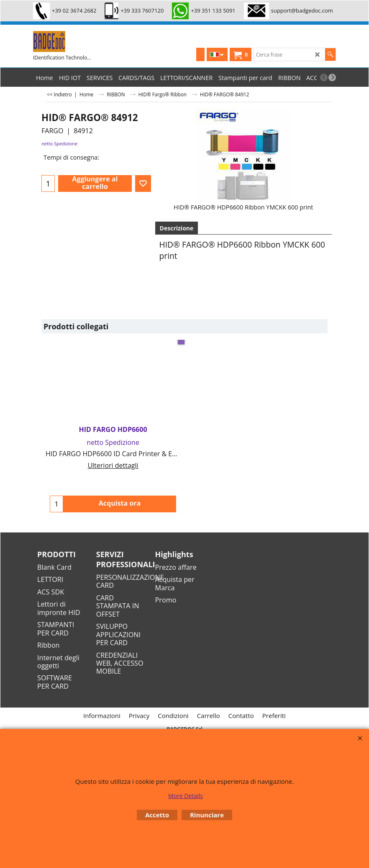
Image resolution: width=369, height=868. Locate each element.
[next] (332, 77)
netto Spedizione (59, 143)
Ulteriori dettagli (113, 465)
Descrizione (177, 228)
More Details (186, 796)
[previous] (324, 77)
